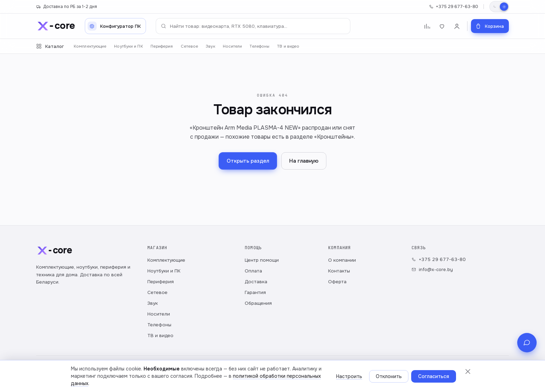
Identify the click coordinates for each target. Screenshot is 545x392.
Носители (233, 46)
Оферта (337, 282)
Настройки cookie (202, 378)
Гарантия (255, 292)
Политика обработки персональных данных (82, 378)
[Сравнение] (427, 26)
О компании (342, 260)
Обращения (258, 303)
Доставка (256, 282)
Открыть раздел (248, 161)
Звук (210, 46)
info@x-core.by (432, 269)
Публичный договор (156, 378)
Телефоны (259, 46)
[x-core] (56, 26)
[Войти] (457, 26)
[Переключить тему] (499, 7)
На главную (304, 161)
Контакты (339, 271)
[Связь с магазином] (527, 370)
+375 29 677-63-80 (453, 7)
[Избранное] (442, 26)
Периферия (162, 46)
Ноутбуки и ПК (128, 46)
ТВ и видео (288, 46)
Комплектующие (90, 46)
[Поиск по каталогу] (253, 26)
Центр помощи (262, 260)
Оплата (253, 271)
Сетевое (190, 46)
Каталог (50, 46)
